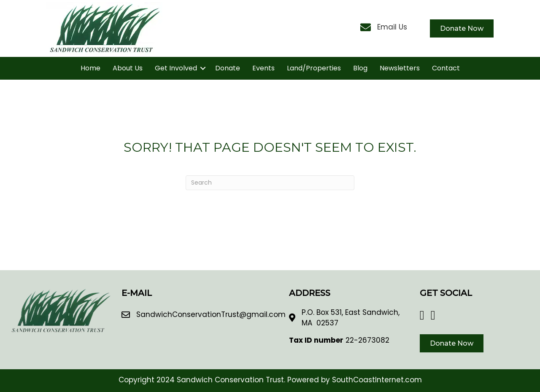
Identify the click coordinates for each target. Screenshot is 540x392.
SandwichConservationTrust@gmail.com (211, 314)
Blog (360, 68)
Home (90, 68)
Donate (228, 68)
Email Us (392, 27)
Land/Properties (314, 68)
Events (263, 68)
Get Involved (176, 68)
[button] (203, 68)
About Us (128, 68)
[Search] (270, 183)
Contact (446, 68)
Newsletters (400, 68)
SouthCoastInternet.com (377, 380)
